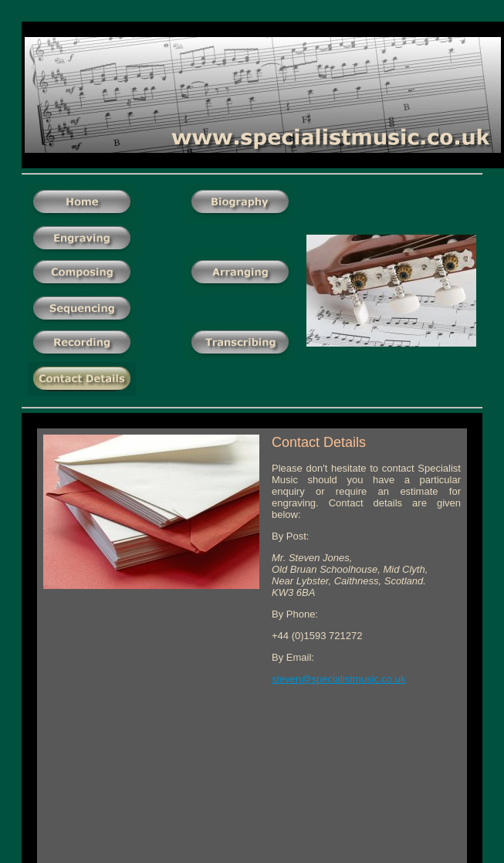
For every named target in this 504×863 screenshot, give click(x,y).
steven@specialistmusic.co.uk (339, 679)
